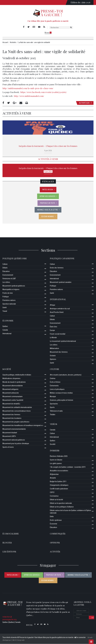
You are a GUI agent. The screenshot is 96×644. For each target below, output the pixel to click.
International (7, 334)
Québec (5, 326)
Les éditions (9, 552)
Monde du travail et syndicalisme (14, 382)
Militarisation (54, 348)
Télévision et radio (56, 411)
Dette (52, 517)
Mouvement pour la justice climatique (16, 444)
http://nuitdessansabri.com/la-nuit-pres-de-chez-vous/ (28, 88)
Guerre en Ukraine (56, 460)
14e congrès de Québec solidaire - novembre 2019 (68, 467)
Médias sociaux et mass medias (61, 393)
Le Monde (53, 338)
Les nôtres (6, 282)
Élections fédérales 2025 (59, 456)
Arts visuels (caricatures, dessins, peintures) (66, 375)
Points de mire (8, 293)
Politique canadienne (62, 259)
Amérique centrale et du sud (60, 309)
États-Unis (53, 327)
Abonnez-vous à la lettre (47, 210)
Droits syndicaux (56, 520)
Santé (5, 308)
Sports (52, 407)
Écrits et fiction (55, 382)
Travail (5, 311)
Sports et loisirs (8, 447)
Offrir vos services (47, 196)
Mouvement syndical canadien (61, 282)
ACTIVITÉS (55, 552)
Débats (5, 268)
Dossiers (55, 451)
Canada (5, 330)
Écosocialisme (11, 534)
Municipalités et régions (11, 290)
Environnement (8, 275)
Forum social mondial (58, 334)
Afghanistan (54, 474)
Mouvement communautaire (12, 397)
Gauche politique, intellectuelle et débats (17, 375)
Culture (5, 264)
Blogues (7, 543)
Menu (48, 33)
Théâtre (53, 415)
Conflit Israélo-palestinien (59, 489)
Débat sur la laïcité (56, 500)
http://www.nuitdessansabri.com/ (29, 96)
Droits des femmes (57, 268)
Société (7, 369)
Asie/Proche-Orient (57, 312)
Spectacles (54, 404)
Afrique (52, 305)
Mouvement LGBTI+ (9, 436)
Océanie (53, 356)
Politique (6, 297)
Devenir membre (48, 217)
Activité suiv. (85, 103)
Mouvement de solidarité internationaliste (17, 407)
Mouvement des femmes (59, 352)
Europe (52, 330)
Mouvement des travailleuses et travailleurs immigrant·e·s (23, 426)
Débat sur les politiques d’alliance (62, 507)
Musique (53, 397)
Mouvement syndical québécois (14, 286)
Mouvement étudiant (10, 433)
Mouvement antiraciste (11, 393)
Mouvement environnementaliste (14, 429)
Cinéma (53, 379)
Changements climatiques (59, 485)
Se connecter (80, 638)
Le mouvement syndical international (63, 341)
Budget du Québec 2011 (58, 482)
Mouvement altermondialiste (13, 386)
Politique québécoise (15, 259)
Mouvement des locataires (12, 418)
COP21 (52, 492)
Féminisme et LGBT (9, 279)
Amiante (53, 478)
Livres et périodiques (57, 389)
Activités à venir (48, 159)
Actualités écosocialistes (59, 471)
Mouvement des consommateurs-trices (17, 411)
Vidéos (53, 424)
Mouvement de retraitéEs (11, 404)
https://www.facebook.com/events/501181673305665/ (44, 92)
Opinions (53, 359)
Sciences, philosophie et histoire (61, 400)
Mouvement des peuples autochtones (16, 422)
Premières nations (9, 300)
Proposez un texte (48, 203)
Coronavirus (54, 496)
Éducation (6, 271)
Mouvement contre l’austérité (13, 400)
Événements (54, 386)
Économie (8, 321)
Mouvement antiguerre (10, 389)
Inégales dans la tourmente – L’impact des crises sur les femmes (48, 146)
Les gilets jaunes (56, 464)
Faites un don (48, 190)
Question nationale (9, 304)
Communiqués (58, 534)
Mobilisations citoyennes (11, 379)
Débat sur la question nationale (61, 503)
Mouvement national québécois (14, 440)
